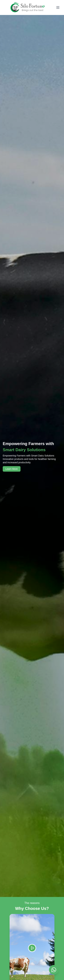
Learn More (12, 469)
